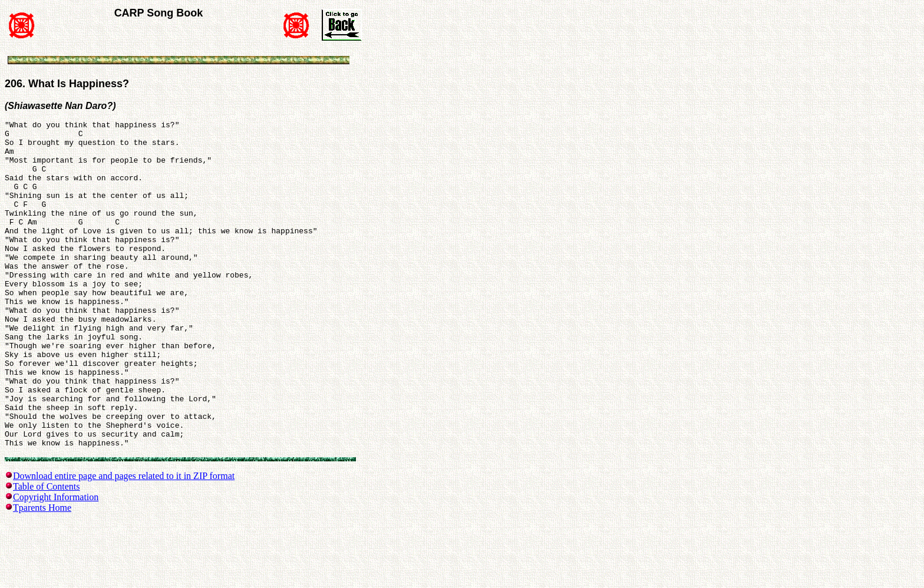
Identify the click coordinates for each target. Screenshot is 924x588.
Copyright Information (56, 562)
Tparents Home (42, 573)
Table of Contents (47, 552)
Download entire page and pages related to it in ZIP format (124, 541)
